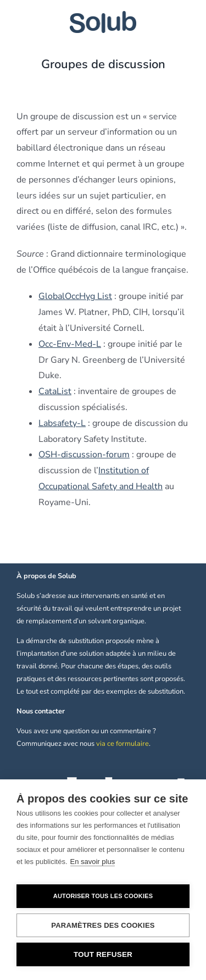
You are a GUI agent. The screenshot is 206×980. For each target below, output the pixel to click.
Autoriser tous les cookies (103, 896)
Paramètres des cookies (103, 925)
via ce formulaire (123, 744)
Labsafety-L (62, 423)
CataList (55, 391)
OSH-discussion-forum (84, 455)
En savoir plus (93, 862)
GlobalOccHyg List (75, 296)
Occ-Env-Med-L (70, 344)
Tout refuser (103, 954)
